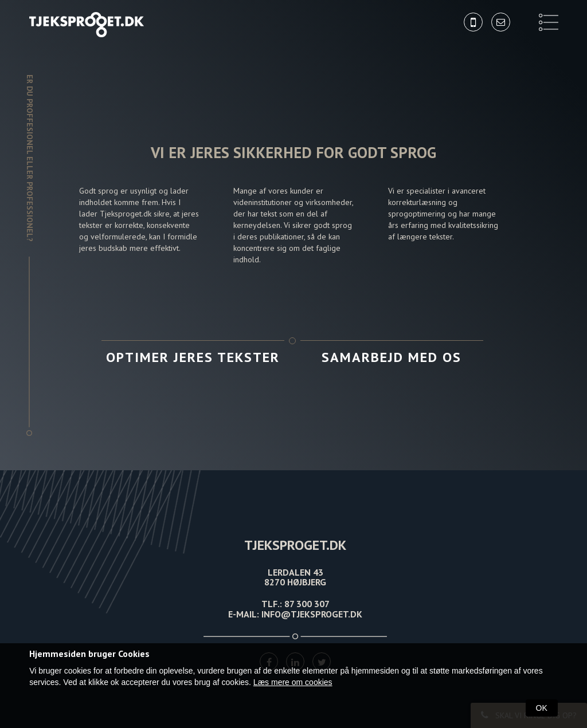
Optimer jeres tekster (193, 357)
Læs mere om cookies (293, 682)
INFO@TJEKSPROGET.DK (312, 614)
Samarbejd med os (392, 357)
